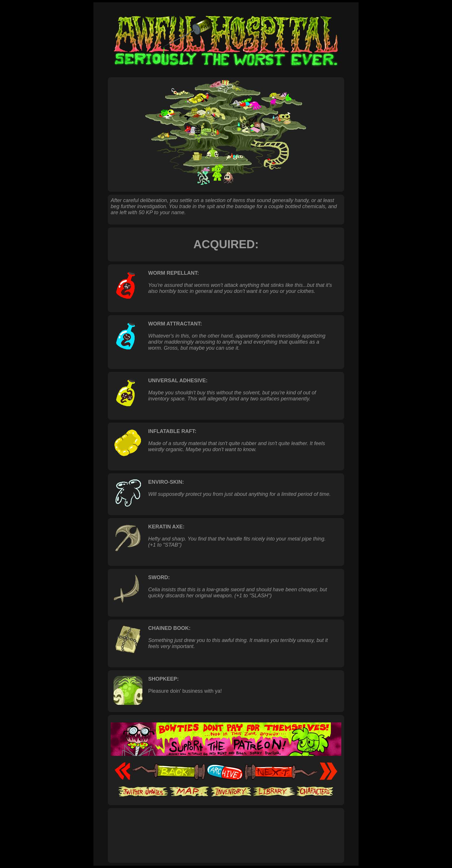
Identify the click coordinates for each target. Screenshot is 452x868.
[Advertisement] (226, 829)
